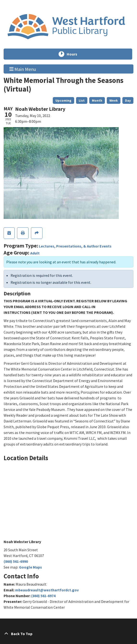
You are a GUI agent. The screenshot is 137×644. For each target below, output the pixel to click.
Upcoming (63, 100)
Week (114, 100)
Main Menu (23, 69)
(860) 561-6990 (16, 561)
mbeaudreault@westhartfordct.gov (47, 590)
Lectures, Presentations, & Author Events (75, 246)
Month (97, 100)
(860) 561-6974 (43, 596)
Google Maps (30, 567)
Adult (35, 253)
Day (128, 100)
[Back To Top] (68, 634)
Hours (74, 54)
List (82, 100)
